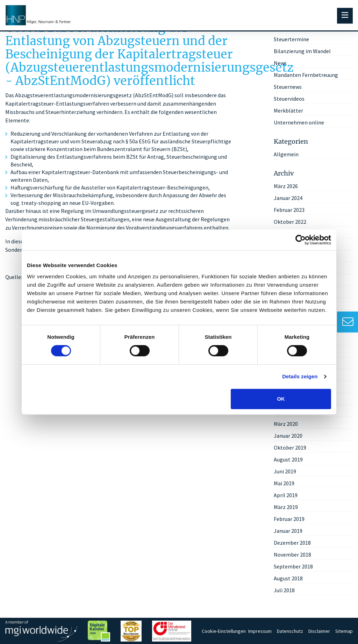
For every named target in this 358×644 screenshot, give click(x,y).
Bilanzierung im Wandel (302, 51)
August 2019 (288, 459)
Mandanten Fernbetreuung (306, 75)
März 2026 (286, 186)
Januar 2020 (288, 436)
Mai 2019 (284, 483)
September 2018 (293, 566)
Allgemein (286, 154)
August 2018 (288, 578)
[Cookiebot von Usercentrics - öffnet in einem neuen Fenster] (300, 240)
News (280, 63)
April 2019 (286, 495)
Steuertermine (291, 39)
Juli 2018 (284, 590)
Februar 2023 (289, 210)
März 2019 (286, 507)
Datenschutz (290, 631)
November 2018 (292, 554)
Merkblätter (288, 110)
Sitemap (344, 631)
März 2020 (286, 424)
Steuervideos (289, 99)
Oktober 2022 (290, 222)
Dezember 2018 (292, 543)
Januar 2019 (288, 531)
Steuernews (288, 87)
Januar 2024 (288, 198)
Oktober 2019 (290, 448)
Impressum (260, 631)
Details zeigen (300, 376)
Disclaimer (319, 631)
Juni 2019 (285, 471)
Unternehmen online (299, 122)
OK (281, 399)
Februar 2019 (289, 519)
